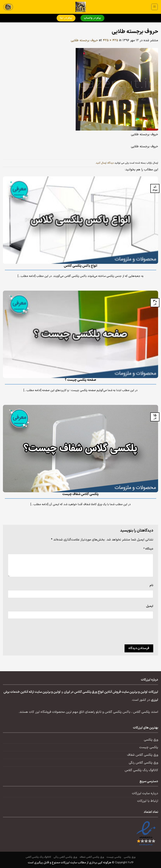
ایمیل (150, 606)
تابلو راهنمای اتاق (90, 712)
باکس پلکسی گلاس (118, 712)
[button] (155, 7)
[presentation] (124, 633)
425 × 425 (110, 40)
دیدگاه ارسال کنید (105, 163)
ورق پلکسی (151, 740)
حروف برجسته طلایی (84, 40)
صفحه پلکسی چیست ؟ (80, 380)
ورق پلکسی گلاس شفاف (143, 755)
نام (151, 585)
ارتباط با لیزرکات (148, 801)
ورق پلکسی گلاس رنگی (143, 763)
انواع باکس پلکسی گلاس (80, 266)
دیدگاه (148, 549)
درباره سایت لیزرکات (145, 793)
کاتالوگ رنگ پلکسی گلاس (141, 770)
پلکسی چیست (149, 747)
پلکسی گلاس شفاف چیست (80, 494)
